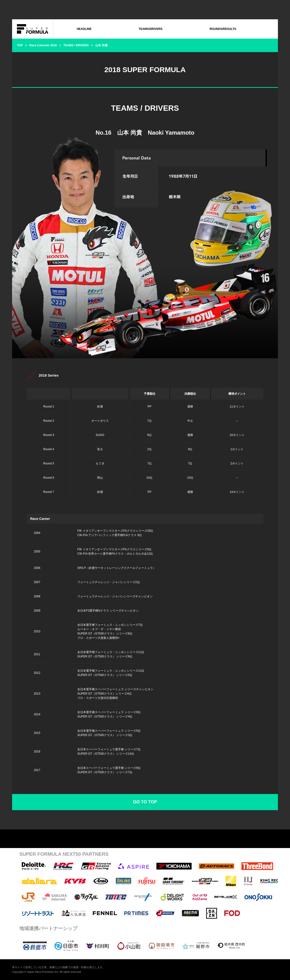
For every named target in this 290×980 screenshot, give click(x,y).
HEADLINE (84, 29)
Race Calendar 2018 (43, 45)
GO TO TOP (145, 802)
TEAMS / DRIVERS (76, 45)
